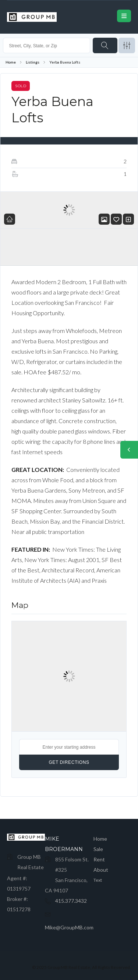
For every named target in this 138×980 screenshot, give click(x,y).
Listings (33, 62)
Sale (98, 849)
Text (98, 880)
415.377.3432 (71, 901)
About (101, 870)
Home (11, 62)
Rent (99, 859)
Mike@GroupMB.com (69, 927)
